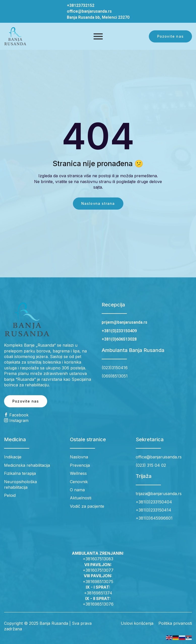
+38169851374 (98, 593)
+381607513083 (98, 559)
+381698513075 (98, 582)
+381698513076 (98, 604)
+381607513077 (98, 570)
